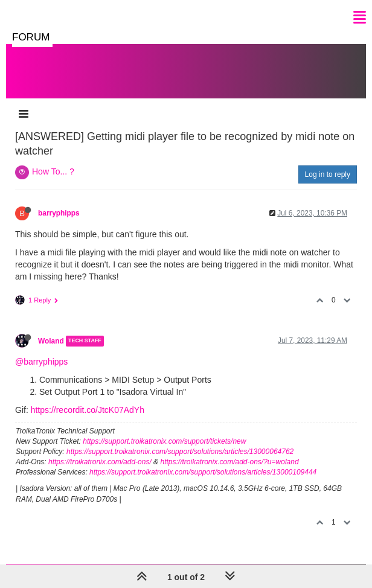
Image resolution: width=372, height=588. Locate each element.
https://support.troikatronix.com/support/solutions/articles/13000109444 (203, 472)
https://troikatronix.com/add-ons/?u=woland (229, 462)
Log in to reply (328, 174)
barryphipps (59, 213)
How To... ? (53, 171)
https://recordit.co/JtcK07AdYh (88, 410)
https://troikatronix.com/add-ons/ (100, 462)
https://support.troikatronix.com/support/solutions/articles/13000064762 (180, 452)
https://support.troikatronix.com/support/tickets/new (164, 441)
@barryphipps (41, 362)
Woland (51, 341)
